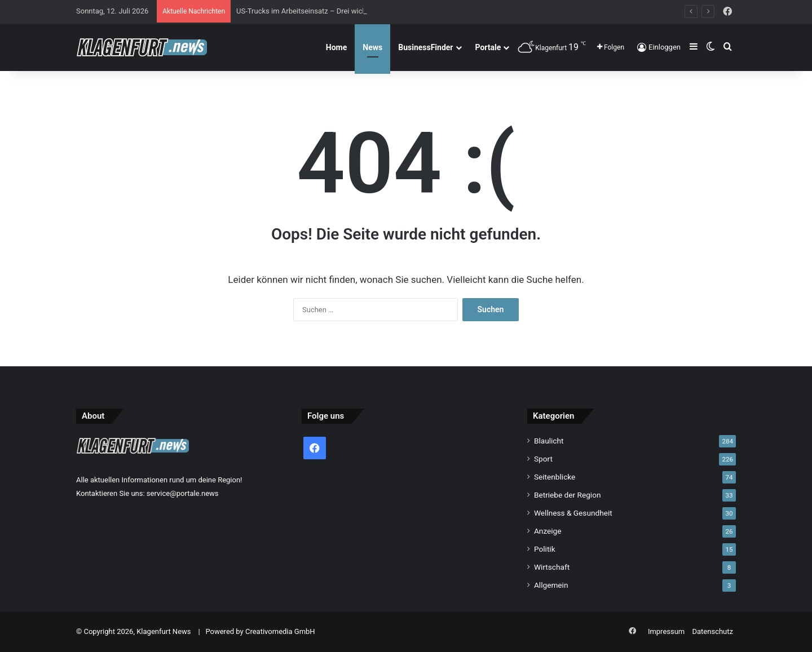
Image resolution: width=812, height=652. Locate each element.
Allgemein (551, 585)
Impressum (666, 631)
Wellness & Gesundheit (573, 513)
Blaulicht (549, 441)
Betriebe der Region (568, 495)
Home (336, 47)
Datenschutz (713, 631)
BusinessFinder (425, 47)
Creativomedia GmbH (280, 631)
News (372, 47)
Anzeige (548, 531)
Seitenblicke (555, 477)
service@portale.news (183, 493)
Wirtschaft (552, 567)
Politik (545, 549)
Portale (488, 47)
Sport (543, 459)
